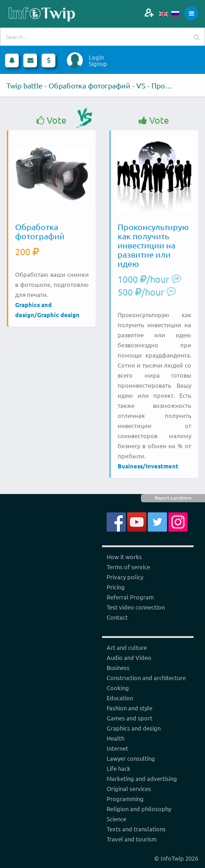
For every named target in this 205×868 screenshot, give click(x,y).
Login (96, 57)
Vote (51, 120)
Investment (162, 466)
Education (120, 698)
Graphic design (58, 315)
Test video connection (136, 607)
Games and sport (129, 718)
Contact (117, 617)
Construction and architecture (146, 678)
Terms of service (128, 567)
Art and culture (127, 647)
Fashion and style (129, 708)
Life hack (119, 768)
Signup (98, 64)
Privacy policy (125, 577)
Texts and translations (136, 829)
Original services (129, 788)
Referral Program (130, 597)
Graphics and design (134, 728)
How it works (124, 557)
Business (130, 466)
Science (116, 819)
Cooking (118, 688)
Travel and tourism (132, 839)
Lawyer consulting (131, 758)
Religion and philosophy (139, 809)
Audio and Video (129, 657)
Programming (125, 799)
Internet (117, 748)
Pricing (116, 587)
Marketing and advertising (142, 778)
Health (116, 738)
